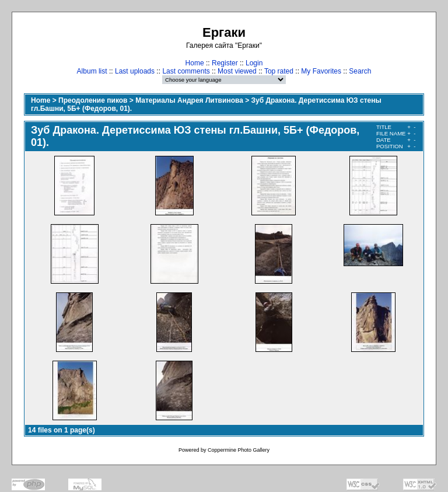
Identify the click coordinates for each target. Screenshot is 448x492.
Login (254, 63)
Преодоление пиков (93, 100)
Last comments (186, 71)
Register (225, 63)
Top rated (279, 71)
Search (360, 71)
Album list (92, 71)
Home (195, 63)
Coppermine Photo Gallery (239, 450)
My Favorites (321, 71)
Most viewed (237, 71)
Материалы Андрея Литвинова (189, 100)
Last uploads (135, 71)
